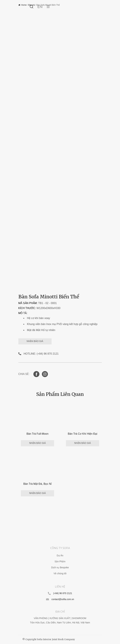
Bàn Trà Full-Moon (38, 434)
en (40, 7)
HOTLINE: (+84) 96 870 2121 (41, 354)
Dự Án (60, 556)
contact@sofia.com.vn (63, 599)
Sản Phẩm (60, 562)
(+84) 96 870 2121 (63, 593)
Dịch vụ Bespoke (60, 568)
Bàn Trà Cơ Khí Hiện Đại (83, 434)
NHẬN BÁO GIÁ (35, 341)
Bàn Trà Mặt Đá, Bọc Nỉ (38, 484)
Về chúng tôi (60, 574)
